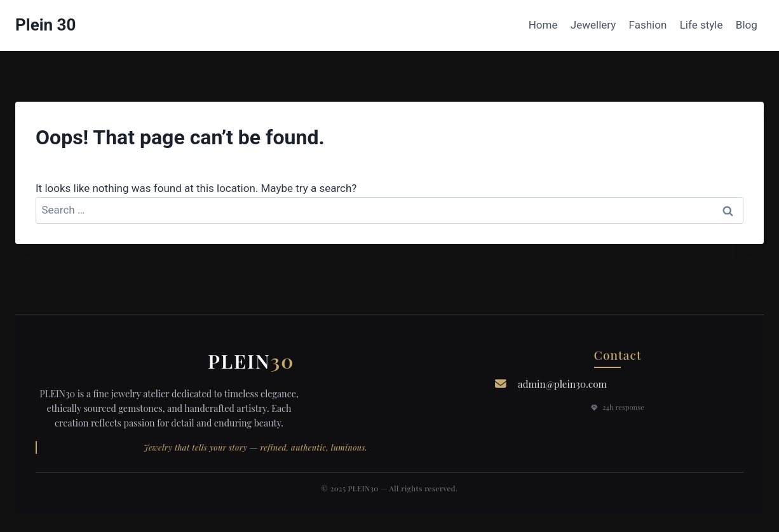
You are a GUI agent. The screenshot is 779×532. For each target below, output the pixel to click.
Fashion (648, 25)
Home (543, 25)
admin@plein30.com (562, 384)
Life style (701, 25)
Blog (747, 25)
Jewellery (593, 25)
